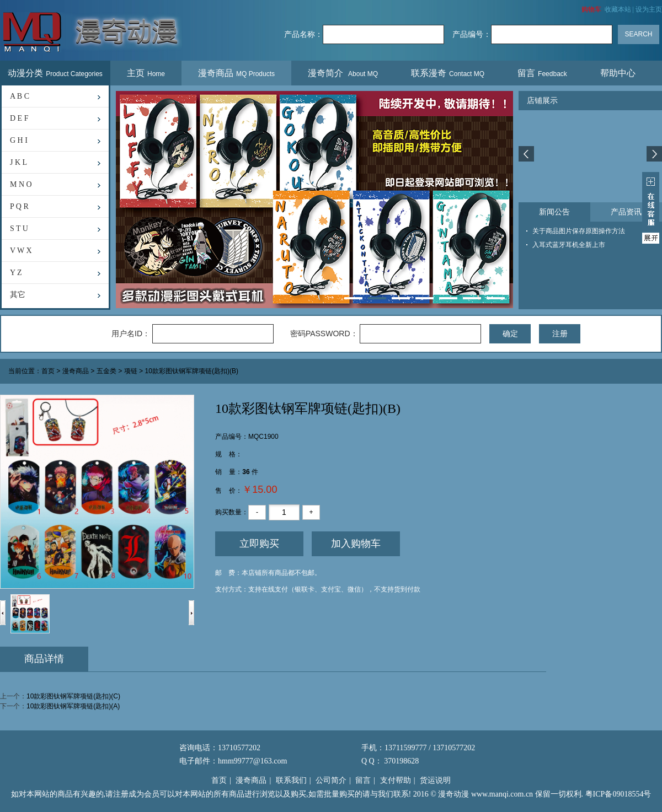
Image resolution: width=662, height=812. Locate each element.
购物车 (591, 9)
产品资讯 (626, 212)
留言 (542, 73)
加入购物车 (356, 544)
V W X (21, 251)
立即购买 (259, 544)
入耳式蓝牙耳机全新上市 (569, 245)
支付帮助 (396, 780)
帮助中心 (619, 73)
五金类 (106, 372)
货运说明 (435, 780)
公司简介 (331, 780)
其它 (18, 295)
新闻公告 (554, 212)
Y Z (16, 273)
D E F (19, 118)
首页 (48, 372)
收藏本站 (618, 9)
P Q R (19, 206)
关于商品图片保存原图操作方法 (579, 231)
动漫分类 (55, 73)
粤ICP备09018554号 (618, 794)
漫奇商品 (236, 73)
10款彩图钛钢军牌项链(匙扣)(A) (73, 706)
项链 (131, 372)
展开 (651, 208)
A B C (20, 96)
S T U (19, 228)
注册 (560, 334)
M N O (21, 184)
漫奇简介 (343, 73)
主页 (146, 73)
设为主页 (649, 9)
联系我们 (291, 780)
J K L (18, 162)
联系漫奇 (448, 73)
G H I (19, 140)
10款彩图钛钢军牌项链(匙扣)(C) (73, 696)
